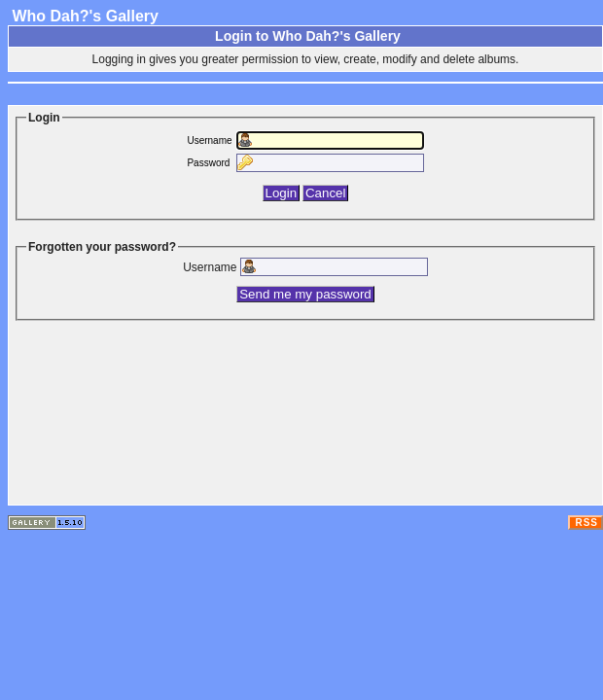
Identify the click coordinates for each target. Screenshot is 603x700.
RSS (586, 523)
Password (208, 163)
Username (209, 140)
